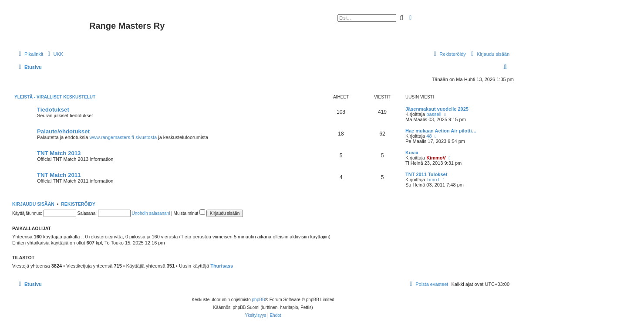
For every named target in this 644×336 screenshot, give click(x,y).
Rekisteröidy (78, 204)
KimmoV (436, 158)
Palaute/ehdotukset (63, 131)
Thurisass (222, 266)
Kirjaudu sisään (33, 204)
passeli (434, 114)
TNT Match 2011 (59, 175)
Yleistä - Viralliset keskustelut (55, 97)
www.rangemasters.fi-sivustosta (123, 137)
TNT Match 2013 (59, 153)
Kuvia (412, 153)
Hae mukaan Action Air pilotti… (441, 131)
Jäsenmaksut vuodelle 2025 (437, 109)
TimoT (433, 180)
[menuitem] (54, 54)
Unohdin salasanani (151, 213)
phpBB (259, 300)
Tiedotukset (53, 110)
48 (429, 136)
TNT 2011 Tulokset (426, 174)
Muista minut (189, 213)
